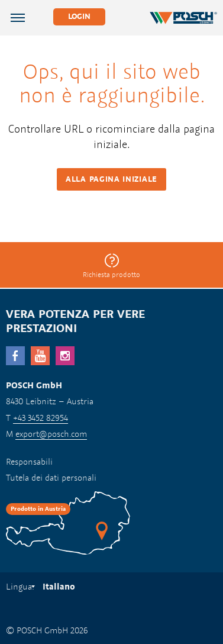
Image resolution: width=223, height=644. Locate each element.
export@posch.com (51, 434)
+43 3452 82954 (41, 418)
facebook (15, 356)
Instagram (65, 356)
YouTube (40, 356)
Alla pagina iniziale (112, 179)
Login (79, 16)
